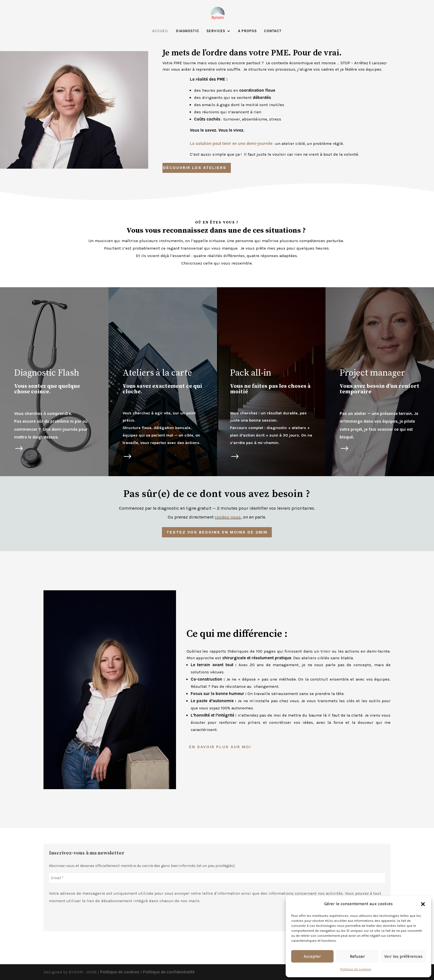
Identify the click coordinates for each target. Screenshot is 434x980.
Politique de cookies (356, 969)
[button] (423, 904)
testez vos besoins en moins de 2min (217, 532)
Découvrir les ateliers (195, 168)
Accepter (312, 956)
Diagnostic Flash (47, 373)
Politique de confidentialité (169, 972)
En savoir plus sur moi (220, 747)
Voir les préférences (403, 956)
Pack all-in (251, 373)
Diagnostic (188, 31)
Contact (273, 31)
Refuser (357, 956)
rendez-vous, (228, 517)
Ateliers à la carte (157, 373)
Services (216, 31)
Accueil (160, 31)
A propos (247, 31)
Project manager (372, 373)
